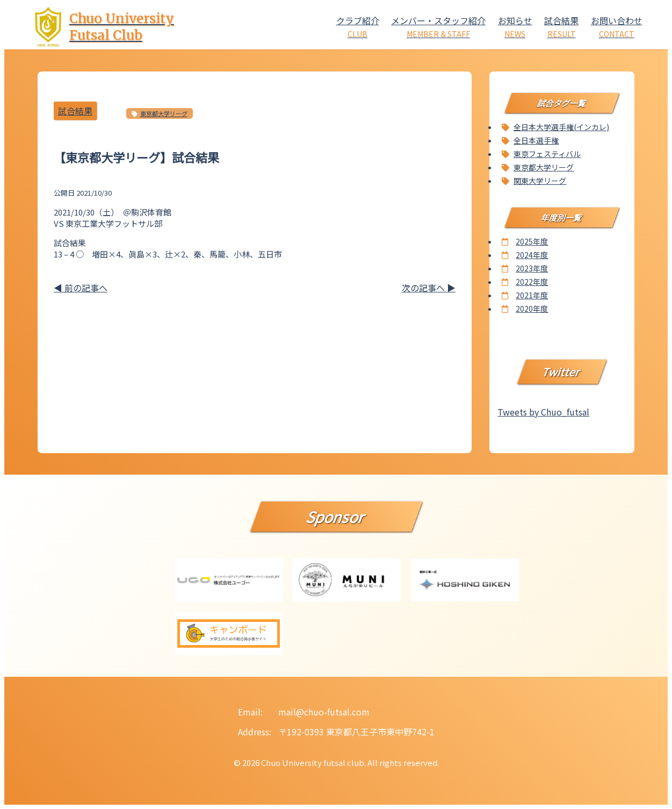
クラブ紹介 (358, 27)
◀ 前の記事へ (81, 288)
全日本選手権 (536, 140)
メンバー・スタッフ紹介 (438, 27)
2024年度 (532, 255)
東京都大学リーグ (164, 113)
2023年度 (532, 268)
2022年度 (532, 282)
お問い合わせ (617, 27)
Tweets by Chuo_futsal (543, 412)
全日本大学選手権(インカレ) (561, 127)
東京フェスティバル (547, 154)
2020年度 (532, 309)
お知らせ (515, 27)
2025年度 (532, 241)
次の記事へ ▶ (429, 288)
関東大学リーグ (540, 181)
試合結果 (561, 27)
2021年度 (532, 295)
